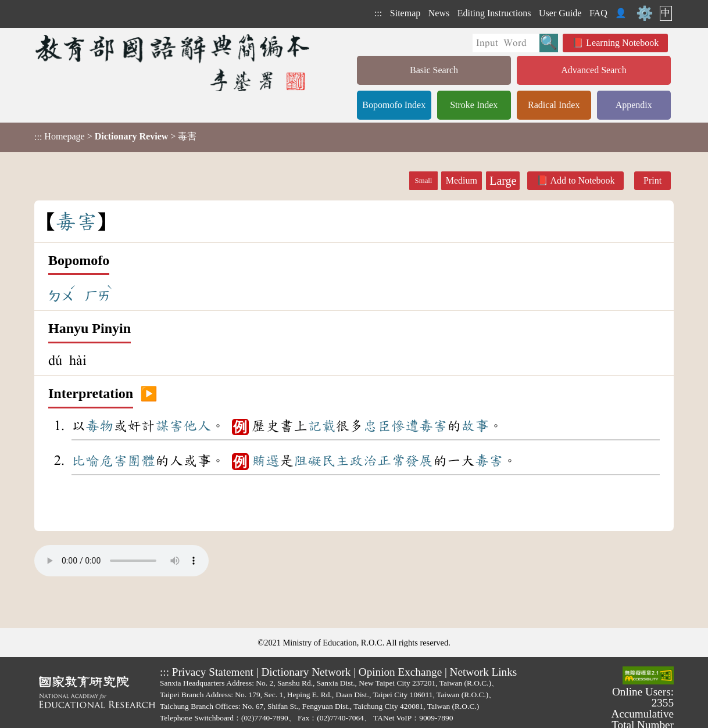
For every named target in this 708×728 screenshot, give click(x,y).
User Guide (560, 13)
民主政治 (349, 461)
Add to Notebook (582, 180)
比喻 (85, 461)
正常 (391, 461)
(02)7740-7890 (265, 718)
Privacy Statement (213, 672)
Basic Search (434, 70)
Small (424, 181)
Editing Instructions (494, 13)
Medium (462, 180)
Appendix (634, 105)
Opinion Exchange (400, 672)
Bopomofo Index (394, 105)
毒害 (433, 426)
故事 (475, 426)
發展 (419, 461)
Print (652, 180)
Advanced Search (593, 70)
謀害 (169, 426)
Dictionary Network (306, 672)
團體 (141, 461)
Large (503, 181)
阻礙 (307, 461)
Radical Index (554, 105)
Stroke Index (474, 105)
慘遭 (405, 426)
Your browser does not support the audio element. (121, 561)
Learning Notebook (622, 43)
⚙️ (645, 13)
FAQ (598, 13)
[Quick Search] (506, 43)
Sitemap (405, 13)
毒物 (99, 426)
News (439, 13)
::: (378, 13)
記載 (321, 426)
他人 (197, 426)
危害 (113, 461)
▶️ (149, 394)
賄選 (266, 461)
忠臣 (377, 426)
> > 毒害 (115, 137)
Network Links (484, 672)
